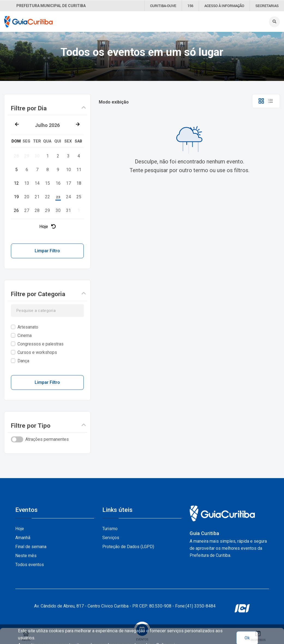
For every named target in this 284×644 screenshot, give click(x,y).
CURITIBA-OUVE (163, 6)
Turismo (110, 529)
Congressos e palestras (41, 344)
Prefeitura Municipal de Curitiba (51, 6)
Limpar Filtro (47, 251)
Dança (23, 361)
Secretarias (267, 6)
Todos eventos (30, 565)
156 (190, 6)
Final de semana (31, 547)
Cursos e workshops (37, 352)
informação (224, 6)
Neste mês (26, 556)
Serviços (111, 538)
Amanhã (23, 538)
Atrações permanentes (47, 439)
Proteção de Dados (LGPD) (128, 547)
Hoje (47, 227)
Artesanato (28, 327)
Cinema (25, 335)
